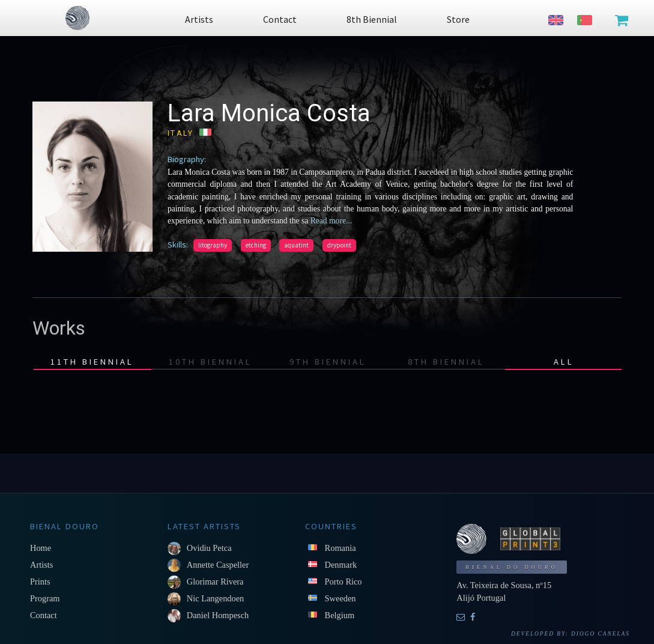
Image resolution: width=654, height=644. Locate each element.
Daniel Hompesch (218, 615)
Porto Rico (344, 582)
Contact (44, 615)
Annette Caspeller (218, 565)
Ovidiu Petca (209, 548)
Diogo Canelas (601, 634)
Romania (341, 548)
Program (45, 598)
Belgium (340, 615)
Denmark (341, 565)
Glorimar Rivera (215, 582)
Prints (40, 582)
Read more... (330, 221)
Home (41, 548)
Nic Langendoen (216, 598)
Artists (41, 565)
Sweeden (341, 598)
